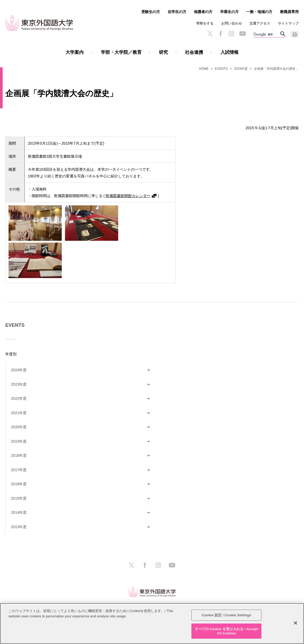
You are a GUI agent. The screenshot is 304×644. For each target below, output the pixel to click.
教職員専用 (289, 12)
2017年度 (19, 470)
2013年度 (19, 527)
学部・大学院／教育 (121, 52)
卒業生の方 (229, 12)
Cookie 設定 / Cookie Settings (227, 617)
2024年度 (19, 370)
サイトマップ (288, 23)
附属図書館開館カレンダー (128, 196)
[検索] (267, 35)
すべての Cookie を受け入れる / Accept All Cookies (227, 633)
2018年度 (19, 455)
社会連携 (194, 52)
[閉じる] (295, 625)
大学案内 (75, 52)
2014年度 (19, 512)
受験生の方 (151, 12)
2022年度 (19, 398)
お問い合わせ (232, 23)
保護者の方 (203, 12)
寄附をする (205, 23)
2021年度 (19, 413)
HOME (204, 69)
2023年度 (19, 384)
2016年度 (19, 484)
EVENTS (221, 69)
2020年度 (19, 427)
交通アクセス (260, 23)
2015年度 (241, 69)
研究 (163, 52)
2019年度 (19, 441)
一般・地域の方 (259, 12)
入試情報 (229, 52)
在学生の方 (177, 12)
